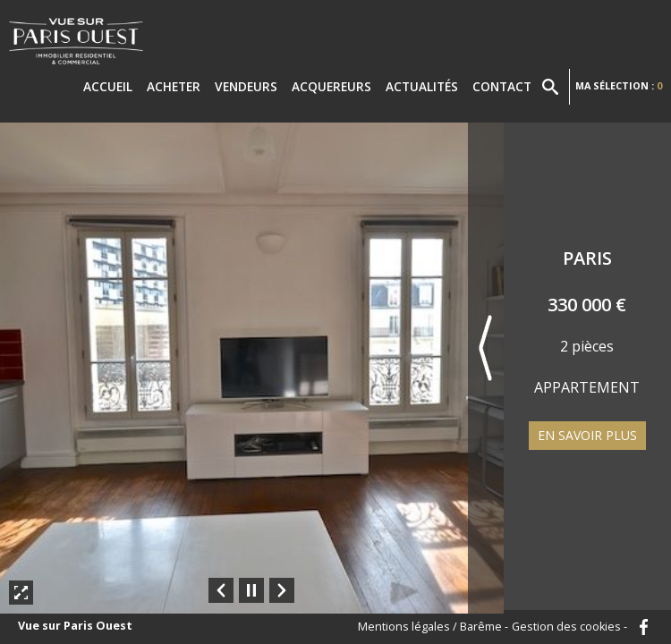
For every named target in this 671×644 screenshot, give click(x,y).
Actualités (422, 86)
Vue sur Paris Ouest (75, 627)
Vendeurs (246, 86)
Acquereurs (331, 86)
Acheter (174, 86)
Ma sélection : (619, 85)
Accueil (108, 86)
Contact (502, 86)
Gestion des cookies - (569, 627)
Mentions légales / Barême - (433, 627)
